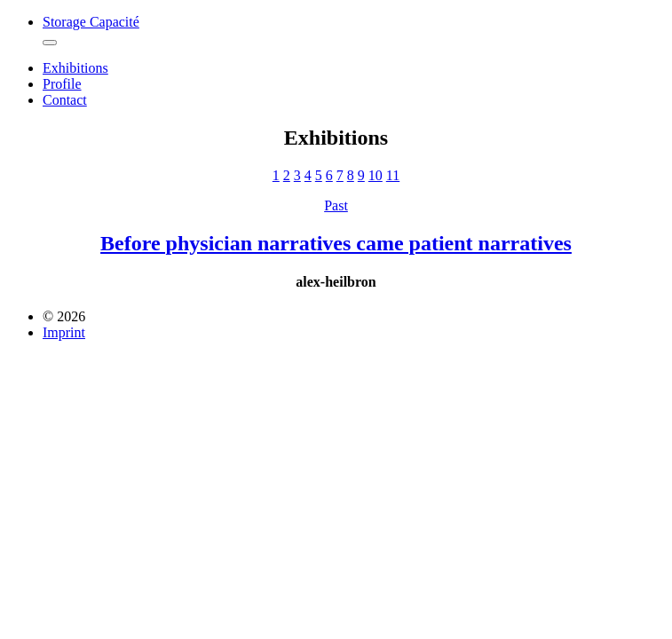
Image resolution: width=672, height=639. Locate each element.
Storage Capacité (91, 22)
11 (393, 175)
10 (376, 175)
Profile (62, 84)
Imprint (64, 332)
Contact (65, 100)
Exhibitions (75, 68)
